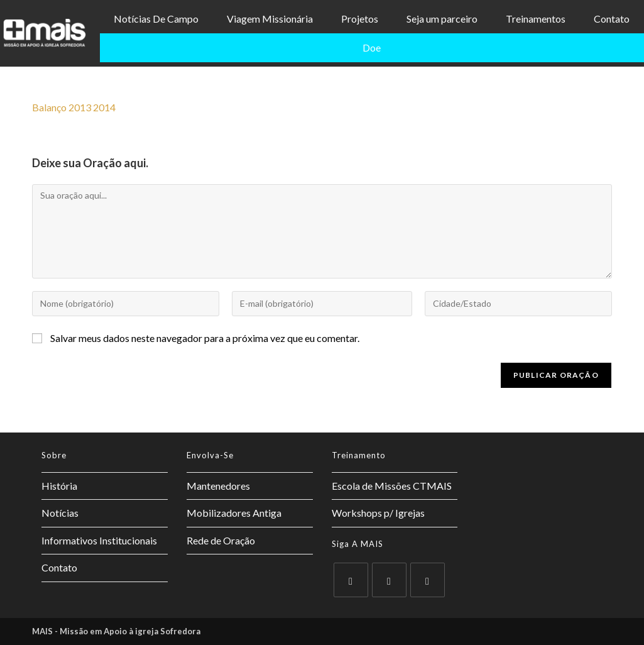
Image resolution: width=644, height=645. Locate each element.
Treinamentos (536, 19)
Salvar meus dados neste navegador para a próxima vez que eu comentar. (205, 338)
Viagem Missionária (270, 19)
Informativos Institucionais (99, 540)
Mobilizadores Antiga (234, 513)
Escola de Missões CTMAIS (392, 486)
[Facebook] (389, 580)
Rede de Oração (221, 540)
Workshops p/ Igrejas (378, 513)
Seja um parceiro (442, 19)
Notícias (60, 513)
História (59, 486)
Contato (612, 19)
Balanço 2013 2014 (74, 107)
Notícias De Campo (156, 19)
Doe (372, 47)
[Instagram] (428, 580)
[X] (351, 580)
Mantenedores (218, 486)
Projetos (360, 19)
